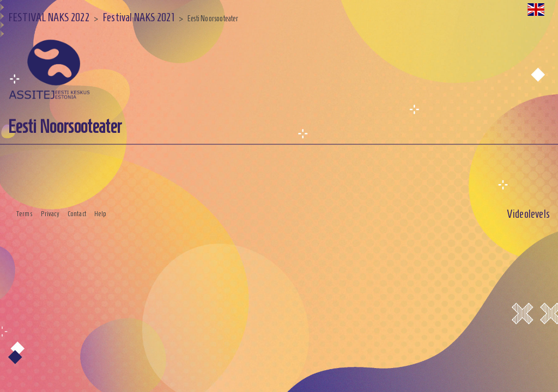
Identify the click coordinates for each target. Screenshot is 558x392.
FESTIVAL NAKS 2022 (49, 17)
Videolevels (528, 214)
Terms (25, 214)
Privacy (50, 214)
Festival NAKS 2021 (138, 17)
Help (101, 214)
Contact (77, 214)
